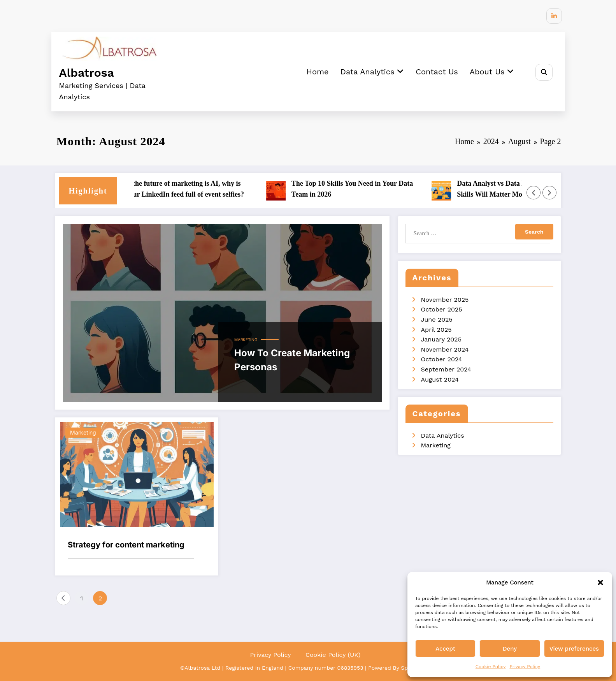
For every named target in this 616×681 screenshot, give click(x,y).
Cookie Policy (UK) (333, 654)
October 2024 (442, 359)
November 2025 (445, 300)
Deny (510, 649)
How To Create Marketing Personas (292, 360)
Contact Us (436, 72)
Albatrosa (87, 73)
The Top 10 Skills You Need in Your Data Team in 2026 (357, 189)
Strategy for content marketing (126, 545)
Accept (445, 649)
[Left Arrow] (534, 193)
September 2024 (446, 369)
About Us (492, 72)
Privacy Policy (525, 667)
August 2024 (440, 379)
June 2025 (437, 319)
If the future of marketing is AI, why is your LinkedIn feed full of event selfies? (190, 189)
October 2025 (442, 309)
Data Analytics (372, 72)
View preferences (574, 649)
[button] (600, 582)
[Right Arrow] (549, 193)
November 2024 (445, 349)
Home (317, 72)
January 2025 (441, 339)
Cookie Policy (491, 667)
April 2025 (436, 330)
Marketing (246, 340)
